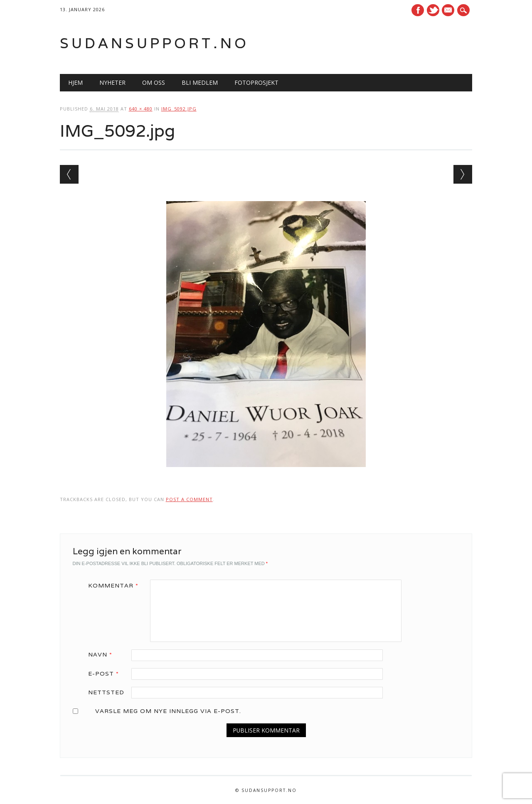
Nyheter (112, 82)
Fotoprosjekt (256, 82)
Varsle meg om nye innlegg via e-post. (168, 711)
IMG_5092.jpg (179, 109)
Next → (463, 174)
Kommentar (116, 585)
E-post (106, 674)
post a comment (189, 499)
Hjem (75, 82)
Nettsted (106, 692)
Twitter (433, 10)
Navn (103, 654)
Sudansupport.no (154, 43)
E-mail (449, 11)
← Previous (69, 174)
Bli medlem (200, 82)
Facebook (418, 10)
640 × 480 (141, 109)
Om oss (154, 82)
